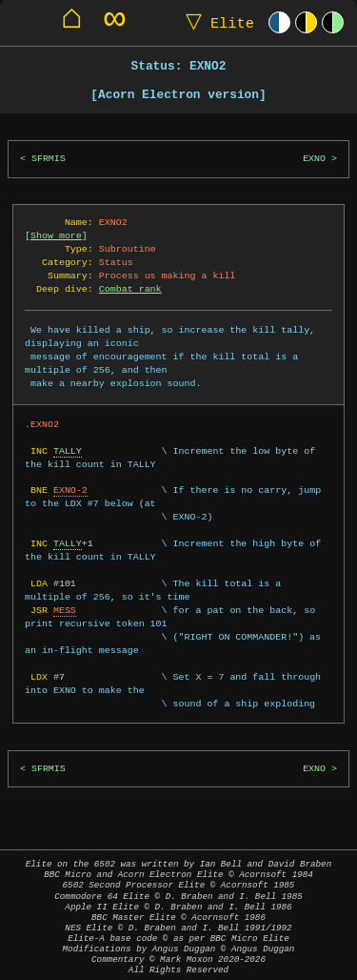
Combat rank (130, 289)
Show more (56, 235)
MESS (65, 610)
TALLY (68, 451)
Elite (216, 22)
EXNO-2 (70, 490)
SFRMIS (49, 159)
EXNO (314, 159)
